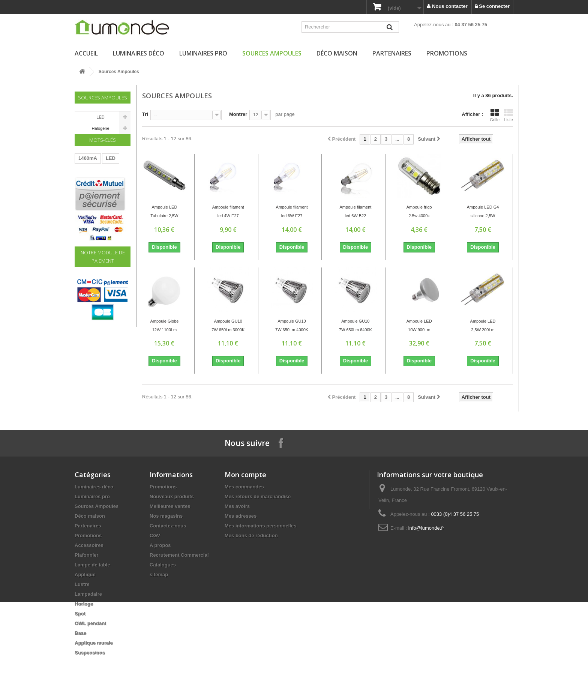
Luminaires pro (203, 53)
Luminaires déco (139, 53)
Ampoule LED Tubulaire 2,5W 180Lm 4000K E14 (164, 212)
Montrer (238, 114)
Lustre (82, 584)
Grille (495, 115)
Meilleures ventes (170, 506)
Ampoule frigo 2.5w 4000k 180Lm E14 (419, 212)
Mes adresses (241, 516)
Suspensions (90, 653)
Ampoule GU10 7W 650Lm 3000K (228, 325)
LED (100, 117)
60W (83, 192)
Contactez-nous (168, 526)
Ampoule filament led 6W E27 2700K (292, 212)
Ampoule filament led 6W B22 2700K (355, 212)
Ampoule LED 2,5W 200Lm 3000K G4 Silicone (483, 326)
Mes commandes (244, 487)
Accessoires (89, 545)
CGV (155, 536)
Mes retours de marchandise (258, 496)
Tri (145, 114)
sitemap (159, 575)
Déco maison (337, 53)
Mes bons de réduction (251, 536)
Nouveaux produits (172, 496)
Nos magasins (166, 516)
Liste (508, 115)
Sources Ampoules (272, 53)
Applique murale (94, 643)
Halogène (100, 128)
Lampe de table (92, 565)
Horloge (84, 604)
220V (103, 192)
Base (80, 633)
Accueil (86, 53)
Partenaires (392, 53)
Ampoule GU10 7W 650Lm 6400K (355, 325)
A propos (160, 545)
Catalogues (163, 565)
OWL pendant (90, 623)
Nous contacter (447, 6)
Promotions (447, 53)
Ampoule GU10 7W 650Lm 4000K (292, 325)
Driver (85, 203)
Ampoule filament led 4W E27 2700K (228, 212)
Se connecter (492, 6)
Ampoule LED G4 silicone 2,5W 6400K (483, 212)
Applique (85, 575)
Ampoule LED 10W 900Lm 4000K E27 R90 (419, 326)
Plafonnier (87, 555)
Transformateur (96, 181)
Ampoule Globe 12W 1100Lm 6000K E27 (165, 326)
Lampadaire (88, 594)
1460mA (88, 169)
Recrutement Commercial (179, 555)
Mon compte (245, 475)
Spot (80, 614)
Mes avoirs (237, 506)
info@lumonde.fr (426, 528)
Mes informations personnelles (260, 526)
